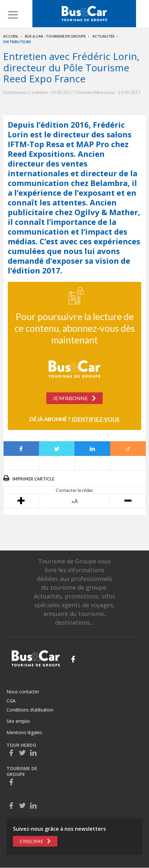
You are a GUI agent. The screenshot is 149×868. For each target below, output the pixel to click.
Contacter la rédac (74, 490)
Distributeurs (17, 42)
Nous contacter (23, 692)
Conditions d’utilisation (30, 710)
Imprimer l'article (33, 479)
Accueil (11, 36)
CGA (11, 701)
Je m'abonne (70, 398)
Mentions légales (24, 732)
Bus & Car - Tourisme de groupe (55, 36)
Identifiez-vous (96, 419)
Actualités (103, 36)
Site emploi (18, 721)
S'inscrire (31, 841)
